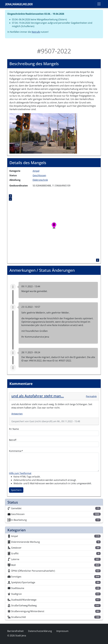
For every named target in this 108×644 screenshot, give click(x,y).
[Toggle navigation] (99, 4)
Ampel (36, 171)
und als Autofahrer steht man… (38, 396)
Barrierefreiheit (15, 631)
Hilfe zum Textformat (20, 473)
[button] (43, 133)
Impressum (62, 631)
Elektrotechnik (40, 180)
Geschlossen (39, 175)
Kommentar (15, 451)
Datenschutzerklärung (40, 631)
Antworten (17, 414)
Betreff (13, 440)
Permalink (91, 396)
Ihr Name (14, 429)
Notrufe (36, 32)
